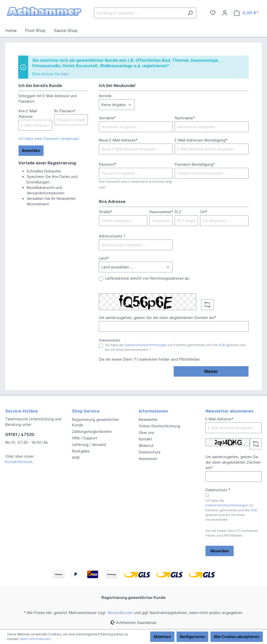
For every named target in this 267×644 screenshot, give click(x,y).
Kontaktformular (19, 462)
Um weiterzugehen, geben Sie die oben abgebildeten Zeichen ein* (157, 318)
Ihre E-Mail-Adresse (28, 114)
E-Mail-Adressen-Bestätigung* (201, 140)
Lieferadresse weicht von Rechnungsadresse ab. (148, 278)
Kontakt (145, 439)
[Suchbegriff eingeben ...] (139, 13)
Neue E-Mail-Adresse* (118, 140)
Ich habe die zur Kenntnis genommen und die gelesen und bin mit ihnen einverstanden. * (175, 347)
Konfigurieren (192, 637)
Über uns (147, 433)
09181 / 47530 (20, 434)
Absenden (220, 551)
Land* (104, 258)
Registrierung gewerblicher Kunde (133, 597)
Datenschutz (150, 452)
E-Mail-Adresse (219, 419)
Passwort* (108, 164)
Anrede (105, 96)
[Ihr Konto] (225, 13)
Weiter (211, 371)
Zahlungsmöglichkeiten (92, 431)
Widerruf (146, 446)
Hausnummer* (161, 212)
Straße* (105, 212)
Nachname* (185, 118)
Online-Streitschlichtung (159, 426)
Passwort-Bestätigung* (195, 164)
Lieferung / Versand (89, 444)
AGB (222, 345)
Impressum (148, 459)
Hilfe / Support (85, 438)
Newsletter (148, 419)
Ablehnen (162, 637)
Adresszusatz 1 (112, 236)
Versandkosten (120, 613)
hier (65, 74)
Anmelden (31, 151)
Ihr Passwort (65, 111)
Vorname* (107, 118)
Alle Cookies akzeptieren (237, 637)
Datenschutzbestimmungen (146, 345)
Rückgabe (81, 451)
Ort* (204, 212)
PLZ (178, 212)
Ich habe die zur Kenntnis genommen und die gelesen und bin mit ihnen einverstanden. (231, 510)
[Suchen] (190, 13)
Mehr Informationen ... (37, 639)
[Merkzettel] (213, 13)
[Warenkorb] (246, 13)
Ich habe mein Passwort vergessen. (49, 139)
